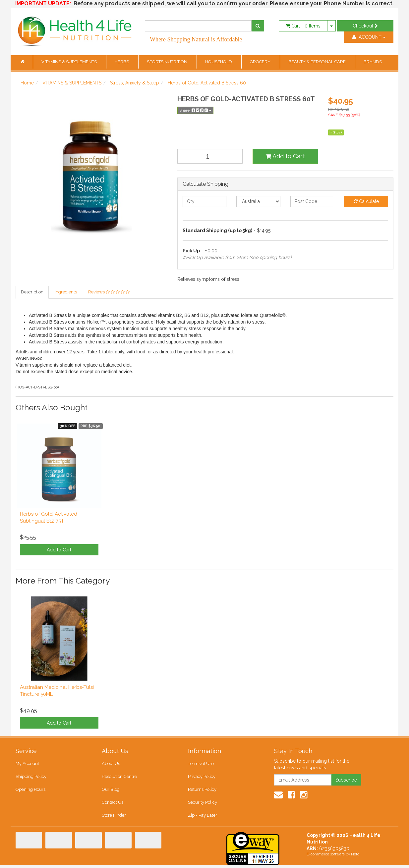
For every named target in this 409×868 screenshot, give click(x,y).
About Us (111, 764)
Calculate (366, 201)
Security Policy (203, 805)
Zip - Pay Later (202, 818)
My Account (27, 764)
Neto (355, 857)
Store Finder (114, 818)
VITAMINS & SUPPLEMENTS (70, 62)
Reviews (109, 292)
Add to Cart (285, 156)
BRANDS (373, 62)
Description (32, 292)
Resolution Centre (119, 778)
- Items (303, 26)
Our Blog (111, 791)
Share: (195, 110)
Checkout (365, 26)
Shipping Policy (31, 778)
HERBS (122, 62)
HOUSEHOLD (219, 62)
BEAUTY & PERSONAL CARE (318, 62)
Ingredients (66, 292)
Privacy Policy (202, 778)
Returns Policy (202, 791)
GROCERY (261, 62)
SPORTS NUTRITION (168, 62)
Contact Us (112, 805)
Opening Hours (30, 791)
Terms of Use (201, 764)
